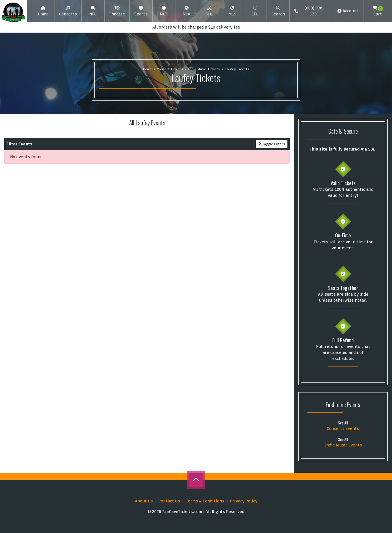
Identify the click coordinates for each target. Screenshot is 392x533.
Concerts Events (343, 429)
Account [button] (348, 11)
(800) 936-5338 (309, 11)
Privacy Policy (244, 501)
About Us (144, 501)
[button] (68, 11)
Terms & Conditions (205, 501)
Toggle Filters (272, 144)
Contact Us (169, 501)
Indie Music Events (343, 445)
